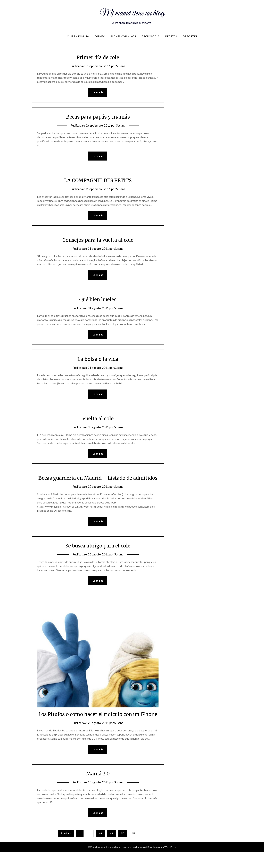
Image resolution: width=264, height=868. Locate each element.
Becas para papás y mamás (98, 117)
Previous (66, 850)
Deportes (190, 36)
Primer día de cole (98, 57)
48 (100, 850)
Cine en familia (78, 36)
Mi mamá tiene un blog (132, 13)
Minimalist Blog (144, 863)
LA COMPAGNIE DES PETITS (98, 180)
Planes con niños (123, 36)
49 (111, 850)
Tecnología (151, 36)
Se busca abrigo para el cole (98, 554)
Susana (121, 66)
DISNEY (100, 36)
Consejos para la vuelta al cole (98, 240)
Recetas (171, 36)
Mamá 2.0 (98, 790)
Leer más (98, 92)
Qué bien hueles (98, 300)
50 (122, 850)
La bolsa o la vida (98, 359)
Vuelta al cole (98, 419)
